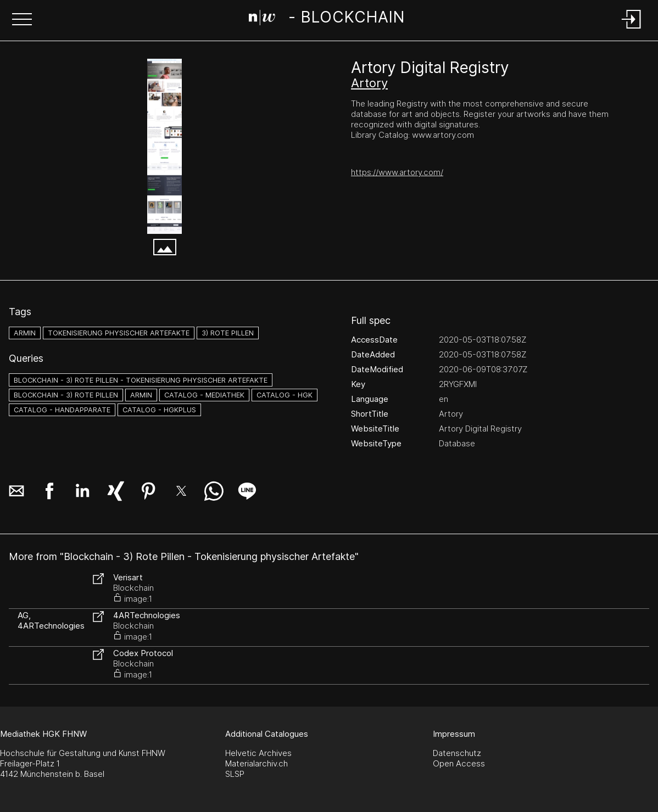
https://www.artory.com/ (397, 172)
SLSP (235, 774)
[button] (22, 20)
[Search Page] (327, 19)
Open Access (459, 763)
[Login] (632, 29)
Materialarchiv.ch (256, 763)
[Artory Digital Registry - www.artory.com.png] (164, 146)
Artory (369, 83)
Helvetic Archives (258, 753)
